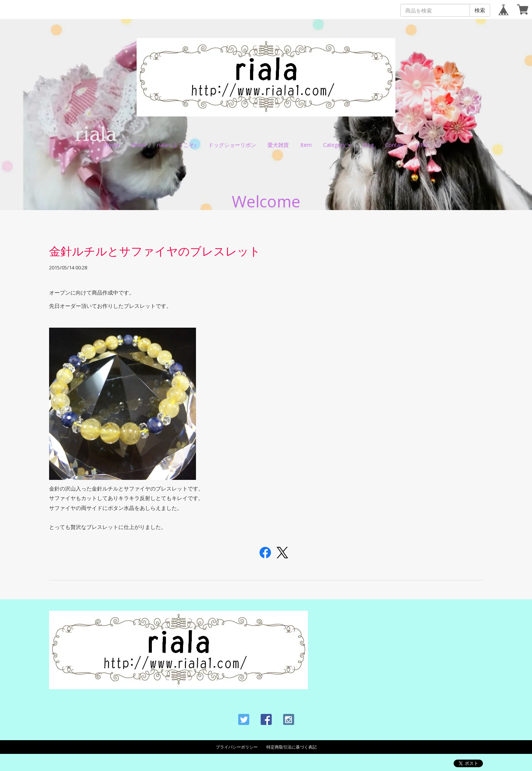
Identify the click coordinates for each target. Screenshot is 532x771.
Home (112, 145)
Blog (368, 145)
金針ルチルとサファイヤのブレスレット (155, 251)
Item (306, 145)
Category (337, 145)
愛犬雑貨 (278, 145)
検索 (480, 10)
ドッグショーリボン (232, 145)
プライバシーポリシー (237, 747)
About (138, 145)
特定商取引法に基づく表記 (291, 747)
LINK (422, 145)
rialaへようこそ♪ (177, 145)
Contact (395, 145)
